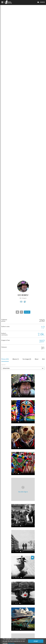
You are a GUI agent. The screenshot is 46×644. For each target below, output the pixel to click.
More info (11, 643)
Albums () (16, 359)
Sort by (3, 365)
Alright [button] (36, 641)
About (37, 359)
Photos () (5, 359)
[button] (23, 368)
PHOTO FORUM (8, 2)
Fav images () (27, 359)
